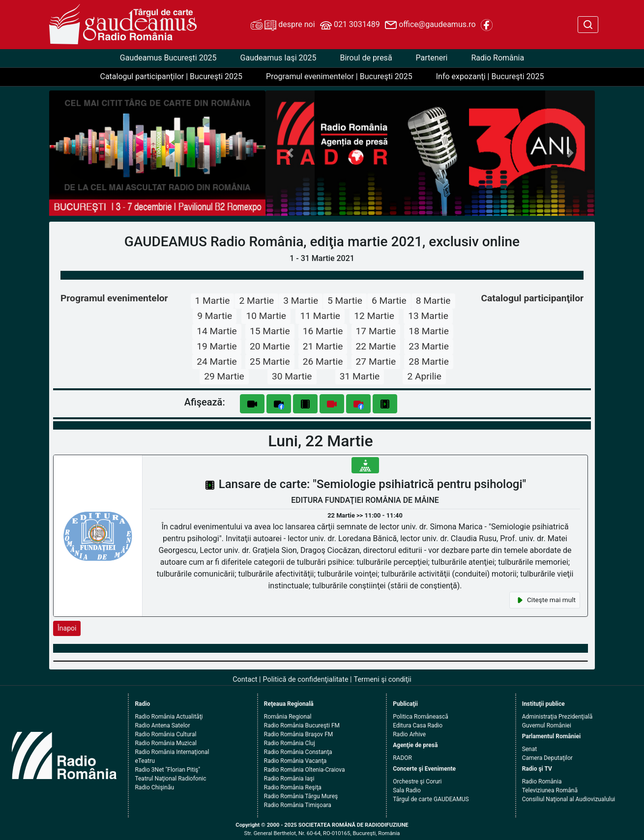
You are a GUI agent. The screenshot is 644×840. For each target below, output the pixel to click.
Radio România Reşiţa (293, 787)
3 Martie (301, 301)
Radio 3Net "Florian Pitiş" (167, 770)
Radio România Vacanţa (295, 761)
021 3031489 (350, 25)
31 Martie (360, 376)
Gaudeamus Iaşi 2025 (278, 58)
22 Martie (376, 346)
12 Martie (374, 316)
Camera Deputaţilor (547, 758)
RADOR (402, 758)
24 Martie (217, 362)
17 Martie (376, 331)
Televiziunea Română (550, 790)
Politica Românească (421, 717)
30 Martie (292, 376)
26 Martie (323, 362)
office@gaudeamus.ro (430, 25)
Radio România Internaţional (172, 752)
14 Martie (217, 331)
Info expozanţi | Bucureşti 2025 (490, 76)
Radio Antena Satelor (162, 725)
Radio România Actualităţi (169, 717)
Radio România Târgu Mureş (301, 796)
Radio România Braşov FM (298, 734)
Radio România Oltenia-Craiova (305, 770)
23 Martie (429, 346)
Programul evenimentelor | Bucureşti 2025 (339, 76)
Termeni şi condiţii (383, 680)
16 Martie (323, 331)
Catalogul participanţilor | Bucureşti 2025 (171, 76)
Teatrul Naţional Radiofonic (170, 779)
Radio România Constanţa (298, 752)
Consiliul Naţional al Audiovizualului (569, 799)
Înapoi (67, 628)
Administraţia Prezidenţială (557, 717)
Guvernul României (547, 725)
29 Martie (224, 376)
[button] (290, 153)
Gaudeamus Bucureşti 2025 (168, 58)
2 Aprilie (424, 376)
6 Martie (389, 301)
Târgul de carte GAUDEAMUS (431, 799)
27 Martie (376, 362)
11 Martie (320, 316)
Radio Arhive (409, 734)
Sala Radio (407, 790)
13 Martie (428, 316)
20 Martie (270, 346)
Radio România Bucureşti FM (302, 725)
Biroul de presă (366, 58)
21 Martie (323, 346)
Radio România (498, 58)
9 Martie (215, 316)
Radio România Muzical (165, 743)
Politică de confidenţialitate (306, 680)
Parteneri (432, 58)
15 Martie (270, 331)
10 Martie (266, 316)
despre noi (283, 25)
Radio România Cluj (290, 743)
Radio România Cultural (165, 734)
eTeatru (145, 761)
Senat (530, 749)
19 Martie (217, 346)
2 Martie (256, 301)
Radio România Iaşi (289, 779)
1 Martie (213, 301)
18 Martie (429, 331)
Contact (245, 680)
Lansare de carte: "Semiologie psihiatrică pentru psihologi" (373, 484)
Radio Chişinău (154, 787)
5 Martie (345, 301)
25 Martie (270, 362)
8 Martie (433, 301)
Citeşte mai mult (545, 600)
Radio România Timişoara (298, 805)
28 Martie (429, 362)
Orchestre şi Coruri (417, 782)
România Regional (288, 717)
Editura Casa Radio (418, 725)
